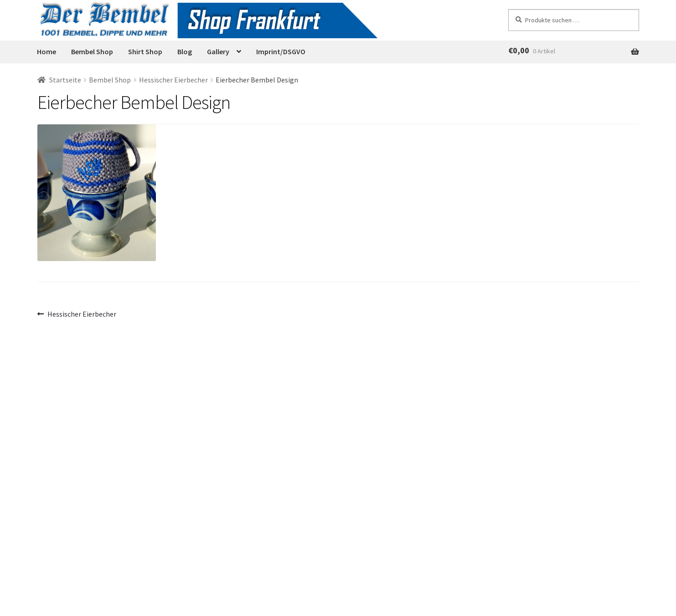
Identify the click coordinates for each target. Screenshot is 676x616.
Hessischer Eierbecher (173, 80)
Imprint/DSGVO (281, 51)
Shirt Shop (145, 51)
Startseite (65, 80)
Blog (185, 51)
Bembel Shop (92, 51)
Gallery (218, 51)
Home (46, 51)
